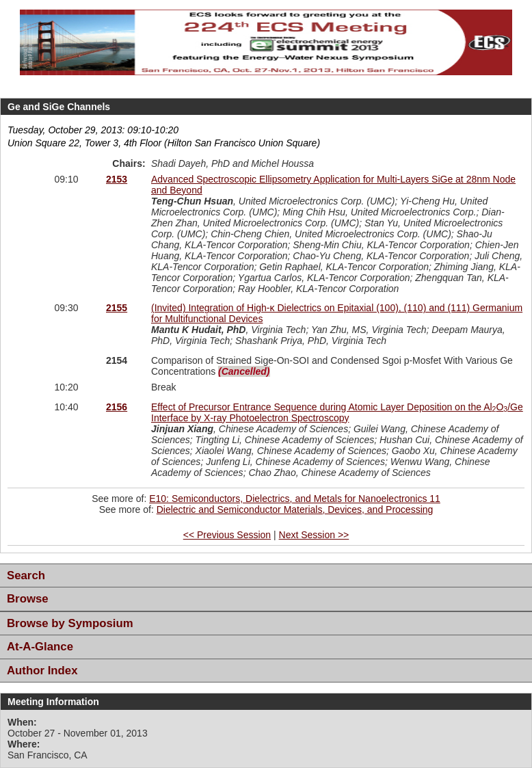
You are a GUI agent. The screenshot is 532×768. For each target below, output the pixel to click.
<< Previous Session (227, 535)
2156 (117, 407)
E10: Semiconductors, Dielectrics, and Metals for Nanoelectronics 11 (295, 499)
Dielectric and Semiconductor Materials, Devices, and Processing (295, 509)
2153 (117, 179)
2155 (117, 308)
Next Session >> (314, 535)
